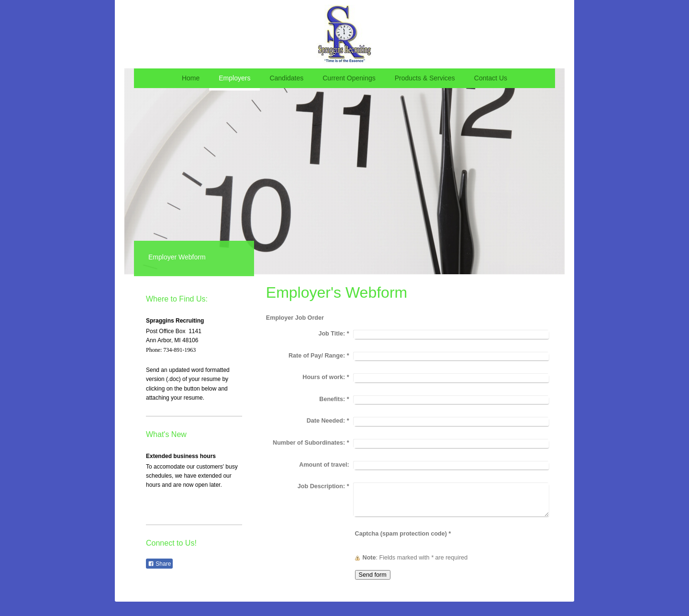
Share (159, 564)
